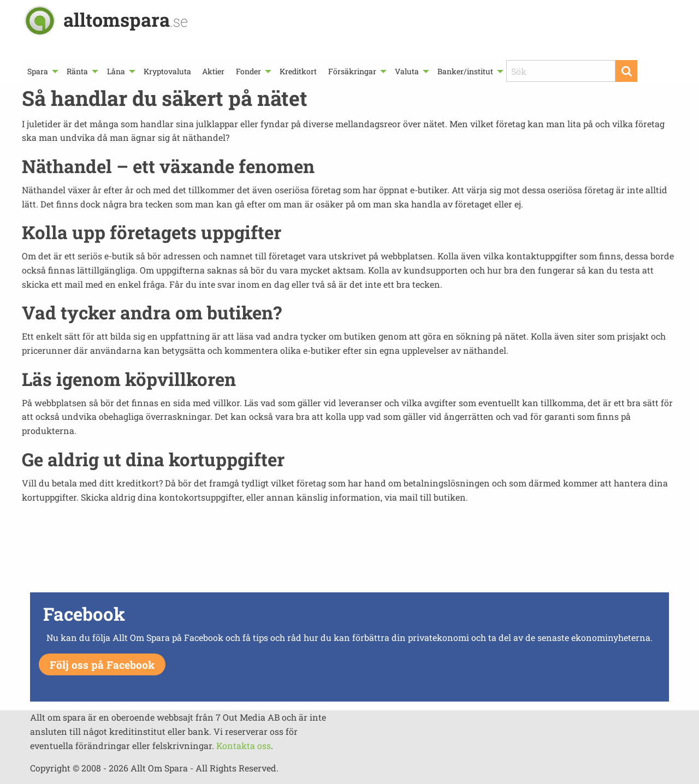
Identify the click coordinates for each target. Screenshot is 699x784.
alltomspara (126, 19)
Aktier (213, 71)
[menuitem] (42, 71)
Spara (38, 71)
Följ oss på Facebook (102, 665)
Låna (116, 71)
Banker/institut (465, 71)
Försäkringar (352, 71)
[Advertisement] (349, 551)
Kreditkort (298, 71)
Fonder (248, 71)
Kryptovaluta (167, 71)
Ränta (77, 71)
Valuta (407, 71)
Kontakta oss (244, 746)
